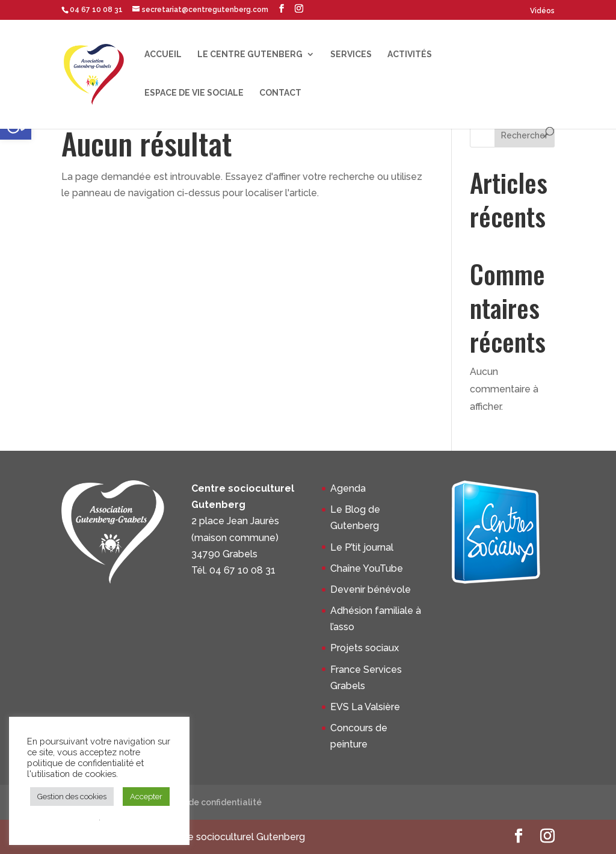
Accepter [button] (146, 797)
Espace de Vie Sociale (194, 93)
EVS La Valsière (365, 707)
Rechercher (525, 135)
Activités (410, 54)
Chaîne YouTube (367, 568)
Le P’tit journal (362, 547)
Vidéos (542, 11)
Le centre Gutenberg (250, 54)
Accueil (163, 54)
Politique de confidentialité (205, 802)
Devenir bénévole (371, 589)
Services (351, 54)
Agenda (348, 488)
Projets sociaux (365, 648)
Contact (280, 93)
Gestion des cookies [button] (72, 797)
